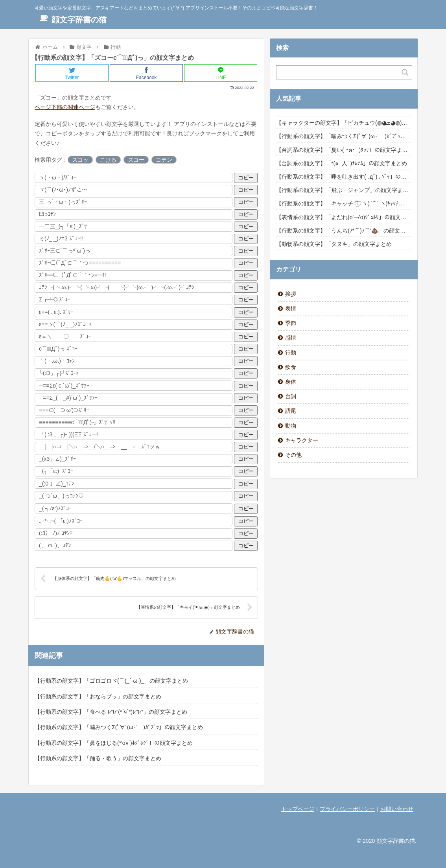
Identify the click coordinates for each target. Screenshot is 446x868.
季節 (291, 323)
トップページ (298, 809)
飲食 (291, 367)
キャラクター (302, 440)
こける (108, 160)
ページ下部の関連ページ (65, 107)
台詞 (291, 396)
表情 (291, 308)
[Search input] (339, 72)
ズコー (136, 160)
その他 (293, 455)
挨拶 (291, 294)
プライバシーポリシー (347, 809)
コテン (164, 160)
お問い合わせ (397, 809)
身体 (291, 382)
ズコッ (80, 160)
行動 (291, 353)
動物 (291, 426)
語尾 (291, 411)
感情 (291, 338)
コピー (246, 178)
